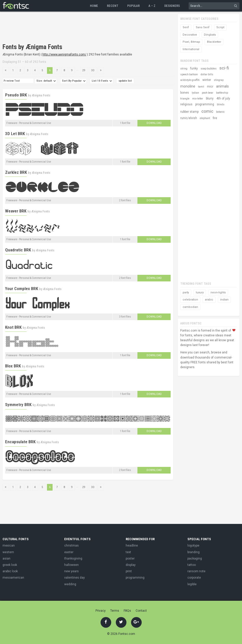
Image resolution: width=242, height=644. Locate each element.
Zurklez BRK (16, 172)
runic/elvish (189, 118)
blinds (221, 104)
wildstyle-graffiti (190, 80)
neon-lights (218, 292)
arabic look (10, 571)
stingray (219, 80)
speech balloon (189, 74)
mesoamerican (13, 578)
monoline (188, 86)
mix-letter (198, 99)
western (8, 552)
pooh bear (208, 93)
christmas (71, 546)
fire (215, 118)
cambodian (190, 307)
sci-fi (224, 68)
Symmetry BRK (18, 405)
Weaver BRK (16, 211)
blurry (210, 98)
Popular (133, 6)
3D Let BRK (15, 134)
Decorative (190, 35)
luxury (200, 292)
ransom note (196, 571)
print (129, 571)
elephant (205, 118)
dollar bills (207, 74)
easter (69, 552)
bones (185, 93)
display (131, 565)
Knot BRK (13, 327)
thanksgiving (73, 559)
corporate (194, 578)
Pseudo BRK (16, 95)
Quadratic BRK (18, 250)
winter (207, 80)
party (186, 292)
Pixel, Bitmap (191, 42)
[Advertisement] (95, 28)
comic (207, 111)
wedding (70, 584)
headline (132, 546)
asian (6, 559)
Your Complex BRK (22, 289)
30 (93, 70)
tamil (201, 87)
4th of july (223, 98)
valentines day (75, 578)
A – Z (152, 6)
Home (94, 6)
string (184, 69)
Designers (172, 6)
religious (186, 104)
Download (154, 123)
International (191, 49)
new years (71, 571)
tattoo (192, 565)
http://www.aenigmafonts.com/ (64, 54)
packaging (195, 559)
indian (224, 300)
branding (193, 552)
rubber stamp (189, 112)
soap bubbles (209, 69)
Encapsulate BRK (20, 442)
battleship (222, 93)
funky (194, 68)
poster (130, 559)
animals (222, 86)
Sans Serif (203, 27)
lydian (195, 93)
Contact (141, 611)
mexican (9, 546)
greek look (10, 565)
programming (205, 104)
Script (220, 27)
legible (192, 584)
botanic (220, 112)
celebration (190, 300)
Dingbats (210, 35)
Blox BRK (13, 366)
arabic (209, 300)
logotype (193, 546)
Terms (115, 611)
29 (84, 70)
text (128, 552)
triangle (185, 99)
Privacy (101, 611)
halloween (71, 565)
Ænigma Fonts (41, 95)
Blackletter (214, 42)
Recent (113, 6)
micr (210, 87)
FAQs (127, 611)
